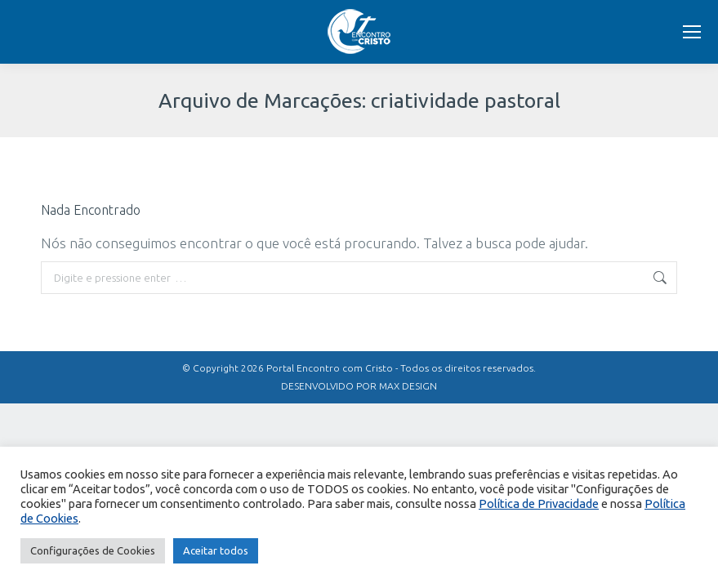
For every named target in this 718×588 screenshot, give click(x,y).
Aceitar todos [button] (216, 550)
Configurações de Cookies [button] (93, 550)
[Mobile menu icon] (692, 32)
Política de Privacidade (539, 503)
